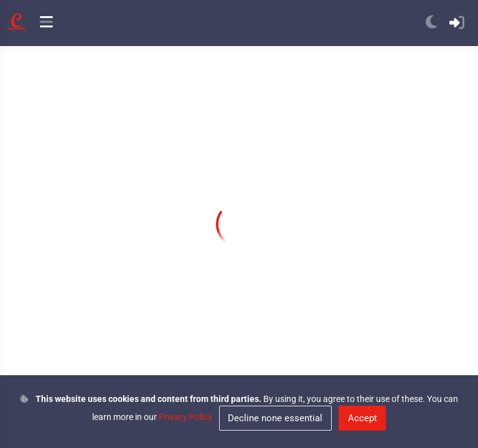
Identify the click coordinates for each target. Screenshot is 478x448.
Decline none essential (275, 418)
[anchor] (46, 23)
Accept (363, 418)
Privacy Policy (185, 417)
